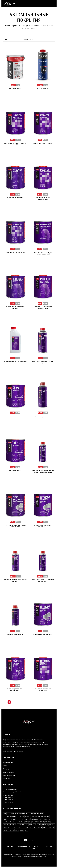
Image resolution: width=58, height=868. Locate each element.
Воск (42, 814)
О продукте (10, 847)
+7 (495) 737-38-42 (8, 802)
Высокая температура (10, 816)
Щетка (22, 830)
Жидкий (37, 816)
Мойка (15, 822)
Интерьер (12, 819)
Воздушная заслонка (32, 814)
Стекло (26, 827)
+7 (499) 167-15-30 (8, 795)
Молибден (21, 822)
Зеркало (6, 819)
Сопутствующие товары (10, 775)
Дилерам (49, 847)
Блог (24, 849)
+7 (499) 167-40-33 (8, 798)
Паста (42, 822)
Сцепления (32, 827)
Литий (5, 822)
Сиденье (52, 825)
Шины (17, 830)
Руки (30, 825)
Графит (27, 816)
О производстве (24, 847)
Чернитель (51, 827)
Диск (32, 816)
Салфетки (45, 825)
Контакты (32, 849)
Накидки (28, 822)
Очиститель (35, 822)
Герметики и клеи (8, 762)
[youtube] (26, 840)
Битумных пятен (20, 814)
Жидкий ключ (45, 816)
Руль (34, 825)
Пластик (6, 825)
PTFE (5, 814)
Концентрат (35, 819)
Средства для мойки (9, 772)
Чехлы (5, 830)
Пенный (48, 822)
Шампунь (11, 830)
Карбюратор (20, 819)
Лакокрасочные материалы (31, 26)
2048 (26, 830)
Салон (39, 825)
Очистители (6, 779)
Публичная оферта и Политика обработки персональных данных (29, 857)
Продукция (16, 26)
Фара (45, 827)
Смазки (5, 766)
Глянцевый (21, 816)
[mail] (33, 840)
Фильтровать (29, 39)
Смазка (20, 827)
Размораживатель (22, 825)
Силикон (6, 827)
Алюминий (11, 814)
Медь (10, 822)
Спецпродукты (7, 769)
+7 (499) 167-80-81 (8, 800)
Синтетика (13, 827)
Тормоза (39, 827)
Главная (7, 26)
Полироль (13, 825)
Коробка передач (45, 819)
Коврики (27, 819)
